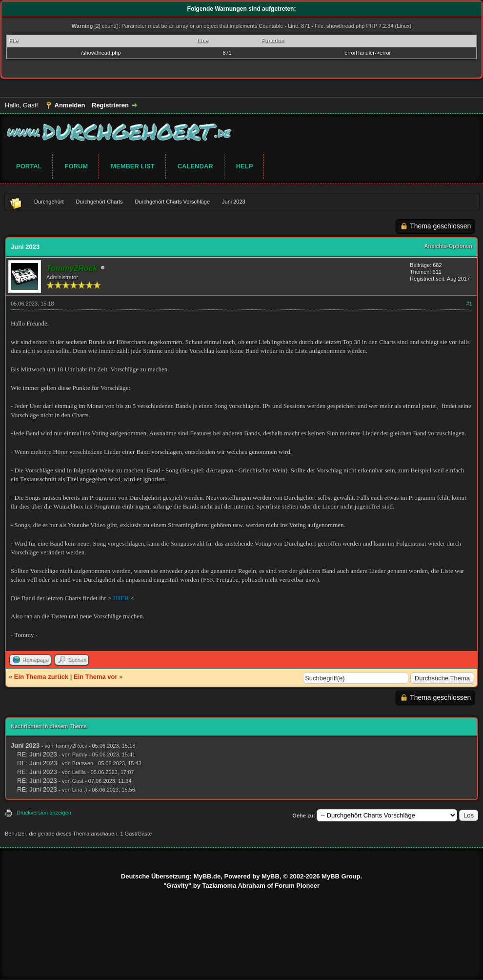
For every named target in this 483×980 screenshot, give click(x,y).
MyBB (271, 876)
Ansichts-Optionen (448, 246)
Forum (76, 166)
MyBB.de (207, 876)
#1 (469, 304)
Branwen (83, 763)
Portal (29, 166)
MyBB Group (341, 876)
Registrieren (110, 105)
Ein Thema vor (96, 677)
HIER (121, 598)
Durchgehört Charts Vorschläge (172, 202)
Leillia (79, 772)
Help (245, 166)
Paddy (80, 755)
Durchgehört (49, 202)
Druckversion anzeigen (44, 813)
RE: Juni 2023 (37, 754)
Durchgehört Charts (100, 202)
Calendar (195, 166)
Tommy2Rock (71, 746)
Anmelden (70, 105)
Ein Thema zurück (41, 677)
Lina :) (80, 790)
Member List (133, 166)
